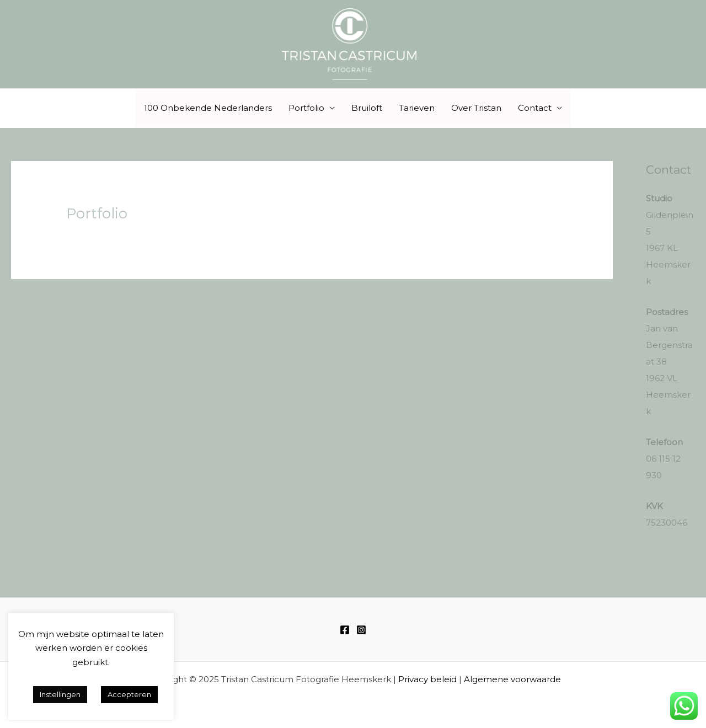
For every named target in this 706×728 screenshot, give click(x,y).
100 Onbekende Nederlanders (208, 108)
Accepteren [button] (129, 694)
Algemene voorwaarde (512, 679)
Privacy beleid (427, 679)
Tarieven (417, 108)
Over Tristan (476, 108)
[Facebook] (345, 630)
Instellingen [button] (60, 694)
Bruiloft (367, 108)
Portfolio (306, 108)
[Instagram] (361, 630)
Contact (535, 108)
